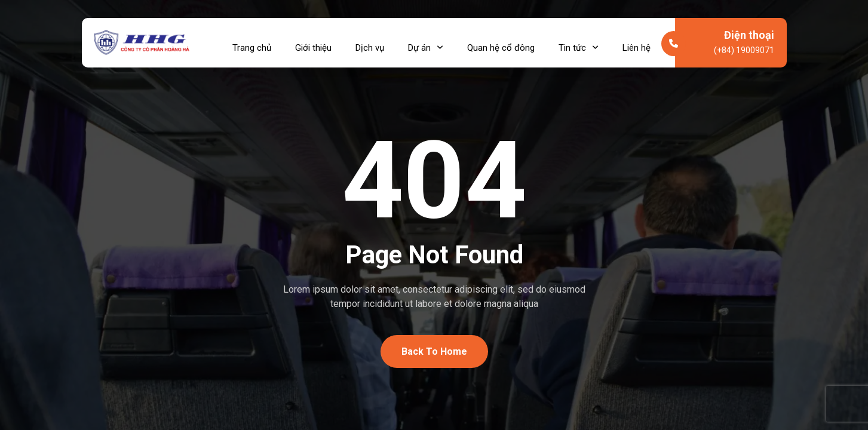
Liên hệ (637, 42)
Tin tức (579, 42)
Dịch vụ (370, 42)
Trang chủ (252, 42)
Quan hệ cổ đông (501, 42)
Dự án (426, 42)
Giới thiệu (313, 42)
